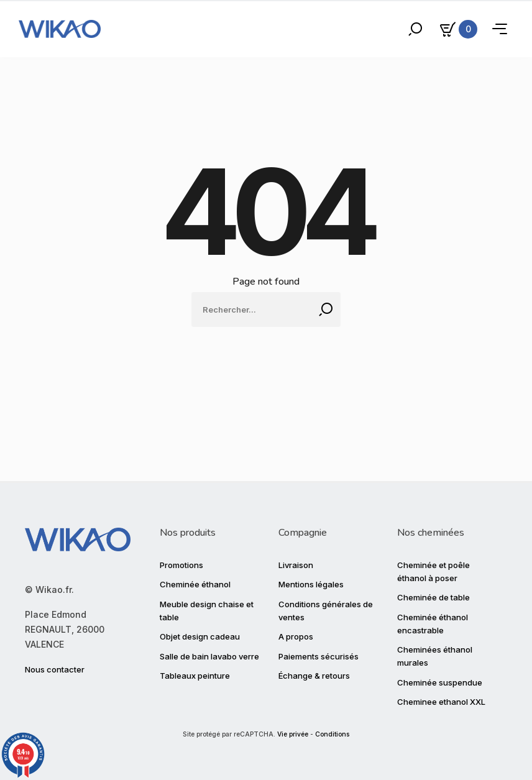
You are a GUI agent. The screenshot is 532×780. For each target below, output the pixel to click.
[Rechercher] (266, 310)
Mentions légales (311, 584)
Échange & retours (314, 676)
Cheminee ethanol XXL (441, 702)
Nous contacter (55, 669)
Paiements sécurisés (319, 656)
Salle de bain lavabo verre (209, 656)
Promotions (181, 565)
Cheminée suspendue (440, 682)
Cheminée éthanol (195, 584)
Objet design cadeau (200, 636)
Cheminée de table (433, 597)
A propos (296, 636)
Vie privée (293, 734)
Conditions (332, 734)
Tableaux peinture (195, 676)
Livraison (296, 565)
